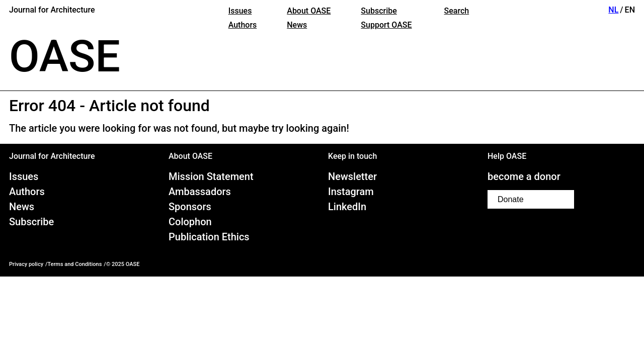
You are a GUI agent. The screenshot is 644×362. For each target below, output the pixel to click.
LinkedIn (347, 207)
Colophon (190, 222)
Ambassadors (200, 192)
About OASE (309, 11)
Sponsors (190, 207)
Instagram (351, 192)
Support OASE (386, 25)
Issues (240, 11)
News (297, 25)
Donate (511, 199)
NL (613, 10)
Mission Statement (211, 176)
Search (457, 11)
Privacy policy (26, 264)
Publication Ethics (209, 237)
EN (630, 10)
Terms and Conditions (74, 264)
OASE (65, 56)
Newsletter (352, 176)
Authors (243, 25)
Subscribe (379, 11)
